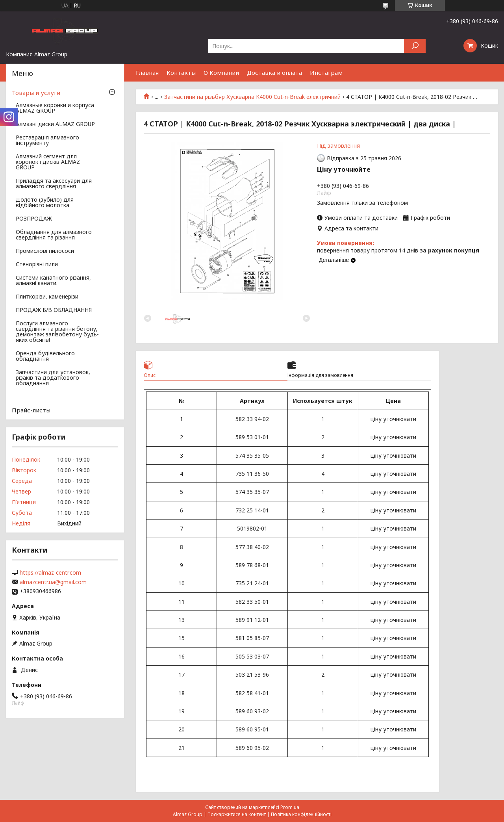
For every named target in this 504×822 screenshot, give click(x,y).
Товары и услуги (36, 93)
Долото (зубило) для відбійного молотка (45, 203)
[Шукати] (415, 46)
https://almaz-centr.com (50, 573)
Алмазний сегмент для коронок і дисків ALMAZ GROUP (48, 162)
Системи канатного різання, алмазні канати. (53, 281)
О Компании (221, 72)
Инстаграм (326, 72)
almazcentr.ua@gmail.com (53, 582)
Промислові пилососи (45, 251)
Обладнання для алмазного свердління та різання (54, 235)
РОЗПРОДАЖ (34, 219)
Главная (147, 72)
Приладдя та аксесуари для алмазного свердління (54, 184)
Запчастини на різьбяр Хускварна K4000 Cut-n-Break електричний (252, 97)
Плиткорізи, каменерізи (47, 297)
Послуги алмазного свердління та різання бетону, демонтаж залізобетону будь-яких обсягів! (57, 332)
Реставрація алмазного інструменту (47, 141)
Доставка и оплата (274, 72)
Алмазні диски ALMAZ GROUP (55, 124)
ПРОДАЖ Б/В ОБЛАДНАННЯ (54, 310)
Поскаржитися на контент (237, 814)
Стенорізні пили (37, 265)
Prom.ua (290, 807)
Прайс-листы (31, 410)
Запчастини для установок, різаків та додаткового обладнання (53, 378)
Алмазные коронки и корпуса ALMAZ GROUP (55, 108)
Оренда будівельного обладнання (45, 356)
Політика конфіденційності (301, 814)
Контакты (181, 72)
